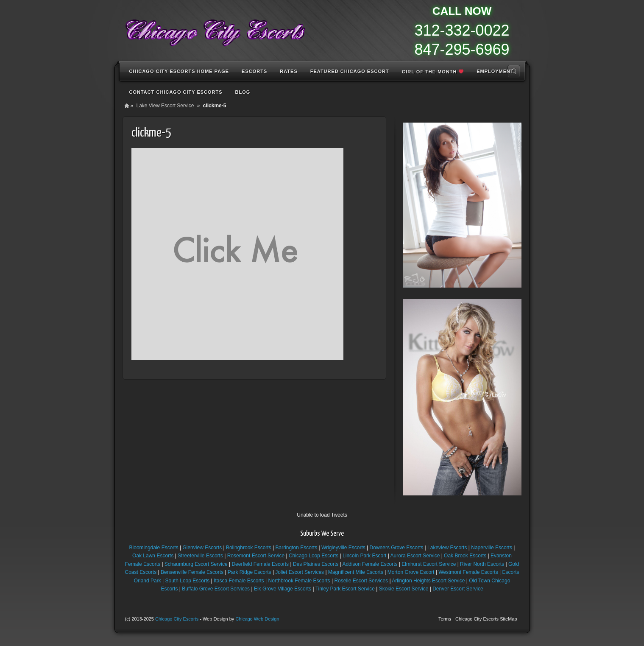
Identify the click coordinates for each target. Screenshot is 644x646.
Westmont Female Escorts (468, 572)
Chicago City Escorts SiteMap (486, 619)
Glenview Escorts (202, 548)
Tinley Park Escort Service (345, 589)
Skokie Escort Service (404, 589)
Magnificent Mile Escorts (356, 572)
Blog (243, 92)
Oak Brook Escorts (465, 556)
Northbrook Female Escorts (299, 581)
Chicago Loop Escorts (314, 556)
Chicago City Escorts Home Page (179, 71)
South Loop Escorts (188, 581)
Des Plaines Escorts (316, 564)
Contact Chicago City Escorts (176, 92)
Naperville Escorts (492, 548)
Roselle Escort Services (361, 581)
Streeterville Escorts (200, 556)
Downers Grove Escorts (397, 548)
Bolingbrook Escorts (249, 548)
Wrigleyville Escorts (343, 548)
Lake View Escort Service (165, 106)
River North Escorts (482, 564)
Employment (495, 71)
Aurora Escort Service (415, 556)
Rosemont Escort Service (256, 556)
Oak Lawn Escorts (153, 556)
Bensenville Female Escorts (192, 572)
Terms (445, 619)
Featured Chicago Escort (350, 71)
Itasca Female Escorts (239, 581)
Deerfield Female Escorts (260, 564)
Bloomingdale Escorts (154, 548)
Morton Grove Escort (411, 572)
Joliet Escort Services (300, 572)
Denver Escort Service (458, 589)
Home (127, 106)
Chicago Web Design (257, 619)
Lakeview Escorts (447, 548)
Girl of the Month (433, 72)
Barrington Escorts (296, 548)
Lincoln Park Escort (364, 556)
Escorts (254, 71)
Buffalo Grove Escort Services (216, 589)
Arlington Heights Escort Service (428, 581)
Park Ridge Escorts (250, 572)
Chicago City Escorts (177, 619)
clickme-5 (151, 133)
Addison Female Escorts (370, 564)
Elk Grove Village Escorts (283, 589)
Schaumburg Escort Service (196, 564)
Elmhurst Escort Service (429, 564)
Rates (289, 71)
